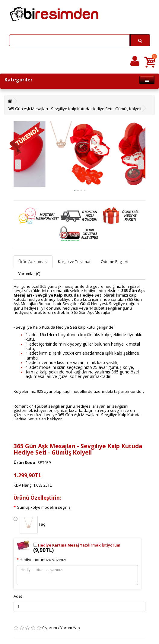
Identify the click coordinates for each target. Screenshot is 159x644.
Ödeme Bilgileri (114, 261)
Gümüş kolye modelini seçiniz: (44, 507)
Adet (18, 596)
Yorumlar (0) (29, 274)
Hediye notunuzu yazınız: (43, 560)
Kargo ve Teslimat (74, 261)
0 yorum (50, 628)
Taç (29, 525)
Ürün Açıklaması (33, 261)
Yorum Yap (70, 628)
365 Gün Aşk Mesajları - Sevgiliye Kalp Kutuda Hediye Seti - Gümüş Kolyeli (75, 109)
